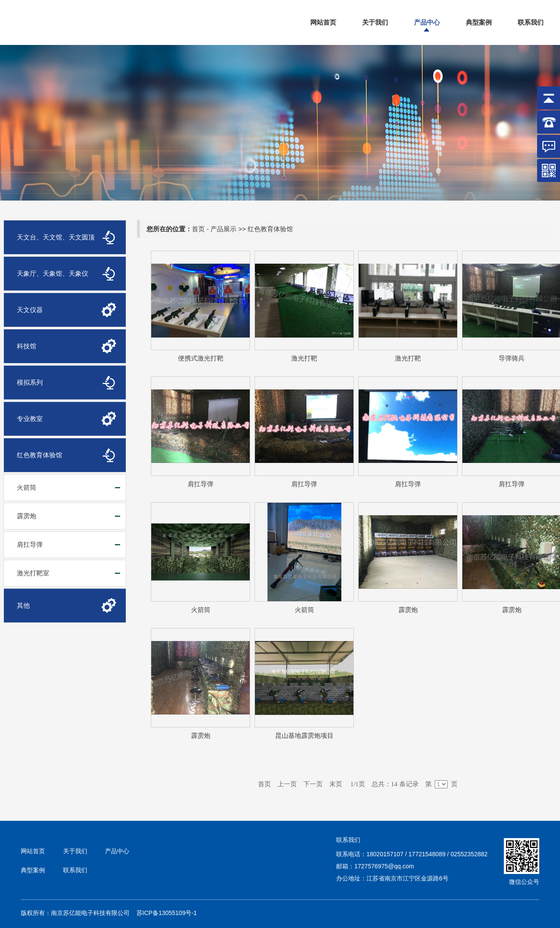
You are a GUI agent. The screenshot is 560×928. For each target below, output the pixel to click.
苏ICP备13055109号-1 (167, 913)
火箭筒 (27, 487)
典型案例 (479, 22)
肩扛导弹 (30, 544)
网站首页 (323, 22)
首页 (198, 229)
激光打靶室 (33, 573)
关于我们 (375, 22)
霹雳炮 (27, 516)
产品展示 (223, 229)
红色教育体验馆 (270, 229)
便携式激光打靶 (201, 358)
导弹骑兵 (512, 358)
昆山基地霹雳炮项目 (304, 735)
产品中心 (427, 22)
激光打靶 (304, 358)
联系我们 (531, 22)
